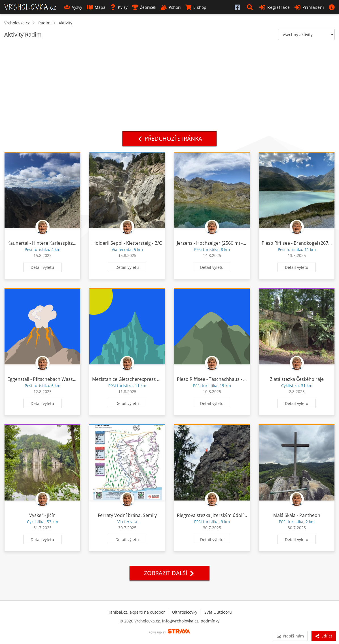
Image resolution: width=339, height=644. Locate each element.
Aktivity (65, 23)
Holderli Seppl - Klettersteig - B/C (127, 243)
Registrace (275, 7)
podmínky (210, 621)
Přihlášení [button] (309, 7)
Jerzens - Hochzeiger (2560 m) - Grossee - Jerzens (229, 243)
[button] (251, 7)
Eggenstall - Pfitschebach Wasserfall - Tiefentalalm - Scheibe (71, 379)
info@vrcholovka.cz (180, 621)
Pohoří (171, 7)
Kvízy (119, 7)
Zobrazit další (169, 573)
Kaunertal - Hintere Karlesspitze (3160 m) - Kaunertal (63, 243)
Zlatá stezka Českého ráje (297, 379)
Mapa (96, 7)
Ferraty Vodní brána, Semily (127, 515)
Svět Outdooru (218, 612)
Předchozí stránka (169, 139)
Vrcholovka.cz (17, 23)
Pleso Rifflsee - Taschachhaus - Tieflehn (219, 379)
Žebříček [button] (144, 7)
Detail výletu (42, 267)
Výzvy (73, 7)
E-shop (196, 7)
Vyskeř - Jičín (42, 515)
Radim (44, 23)
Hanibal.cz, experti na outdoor (136, 612)
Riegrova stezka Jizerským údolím (212, 515)
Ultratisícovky (185, 612)
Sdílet (324, 636)
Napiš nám (290, 636)
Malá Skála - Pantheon (297, 515)
